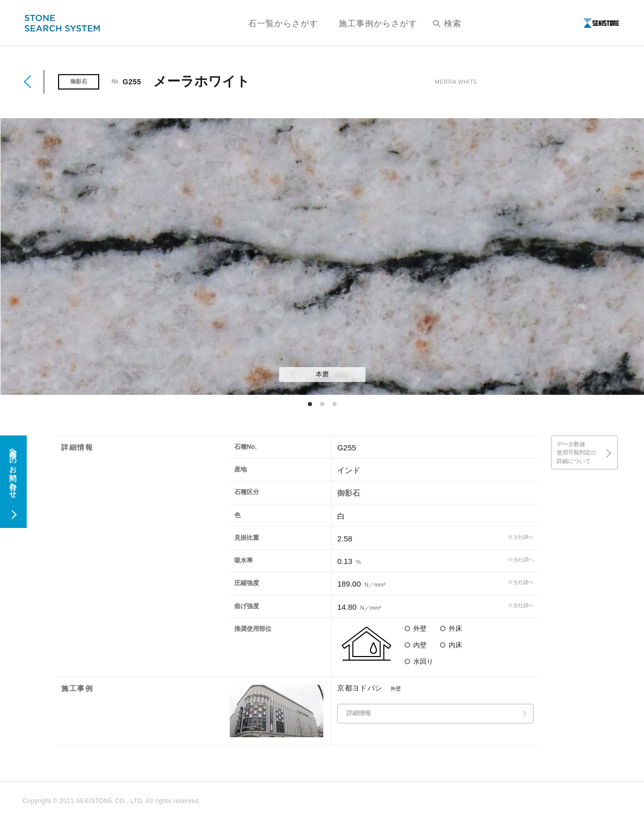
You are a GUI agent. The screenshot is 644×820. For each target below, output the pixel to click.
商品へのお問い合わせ (13, 469)
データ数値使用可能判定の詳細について (576, 453)
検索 (447, 23)
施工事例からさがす (378, 23)
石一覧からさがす (283, 23)
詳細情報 (359, 713)
